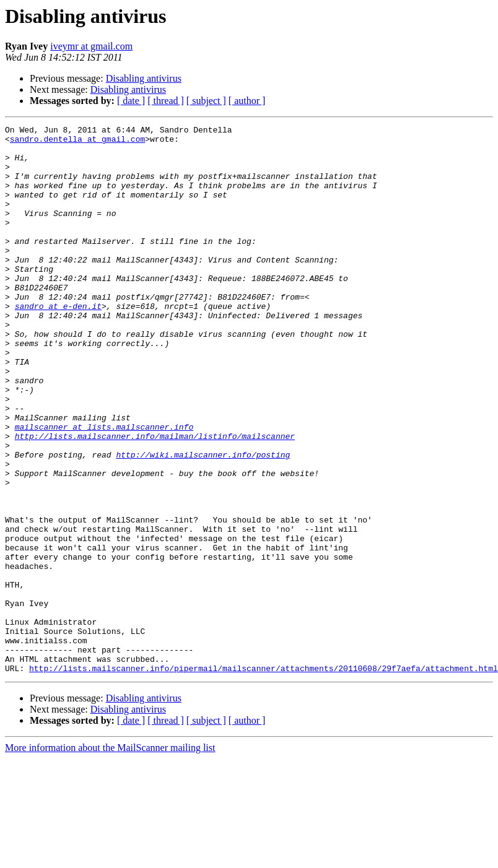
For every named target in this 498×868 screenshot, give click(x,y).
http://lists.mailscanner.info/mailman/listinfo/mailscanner (155, 499)
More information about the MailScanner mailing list (110, 857)
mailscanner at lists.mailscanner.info (104, 488)
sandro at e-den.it (58, 343)
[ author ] (247, 101)
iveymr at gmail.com (91, 46)
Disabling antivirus (144, 78)
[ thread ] (166, 101)
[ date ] (131, 101)
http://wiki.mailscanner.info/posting (203, 521)
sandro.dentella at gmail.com (77, 142)
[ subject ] (206, 101)
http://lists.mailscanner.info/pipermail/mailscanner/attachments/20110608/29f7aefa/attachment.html (264, 778)
